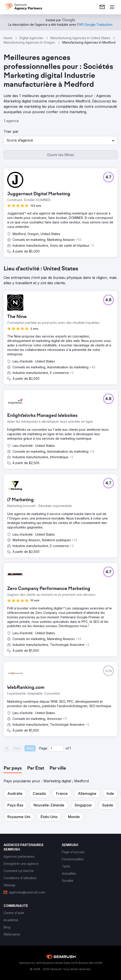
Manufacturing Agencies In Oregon (29, 42)
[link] (102, 7)
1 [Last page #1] (70, 748)
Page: (43, 748)
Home (8, 38)
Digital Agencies (31, 38)
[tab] (13, 768)
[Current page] (56, 748)
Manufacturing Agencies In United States (80, 38)
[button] (60, 140)
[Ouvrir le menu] (112, 7)
